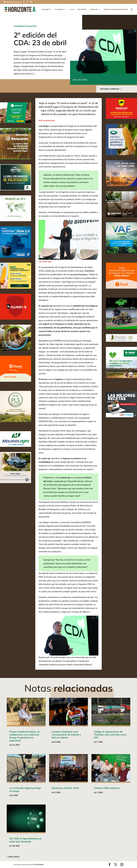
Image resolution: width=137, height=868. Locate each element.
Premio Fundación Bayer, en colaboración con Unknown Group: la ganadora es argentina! (25, 736)
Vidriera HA (94, 9)
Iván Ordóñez (82, 9)
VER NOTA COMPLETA (110, 89)
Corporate (31, 26)
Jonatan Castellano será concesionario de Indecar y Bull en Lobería (66, 735)
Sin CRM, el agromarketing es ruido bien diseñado (25, 840)
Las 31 (72, 9)
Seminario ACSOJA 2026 (65, 788)
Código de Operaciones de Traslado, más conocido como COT (110, 735)
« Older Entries (13, 857)
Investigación (59, 9)
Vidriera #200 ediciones (107, 788)
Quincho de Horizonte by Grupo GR (116, 9)
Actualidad (45, 9)
